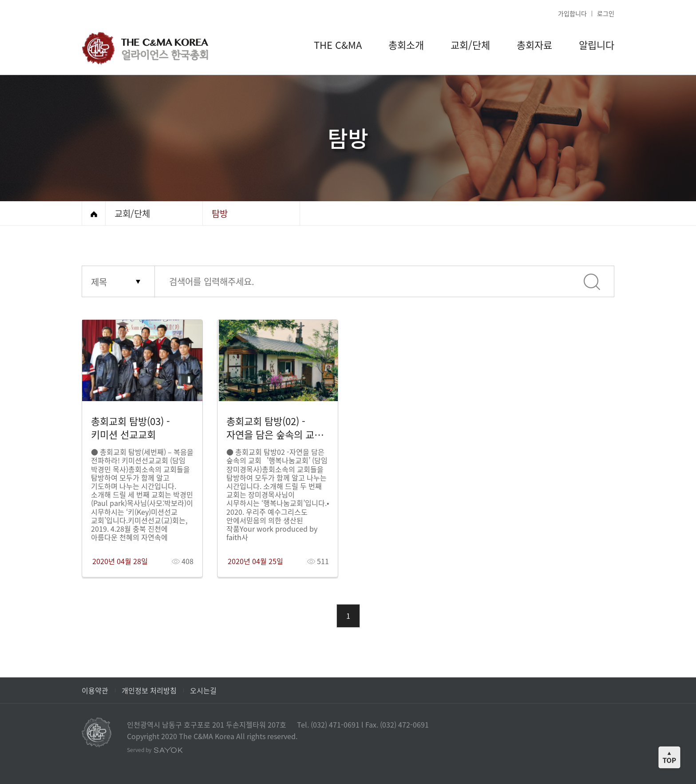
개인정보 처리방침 (149, 690)
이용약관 (95, 690)
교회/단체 (132, 213)
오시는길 (203, 690)
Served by (155, 750)
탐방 (220, 213)
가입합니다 (572, 13)
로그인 (606, 13)
